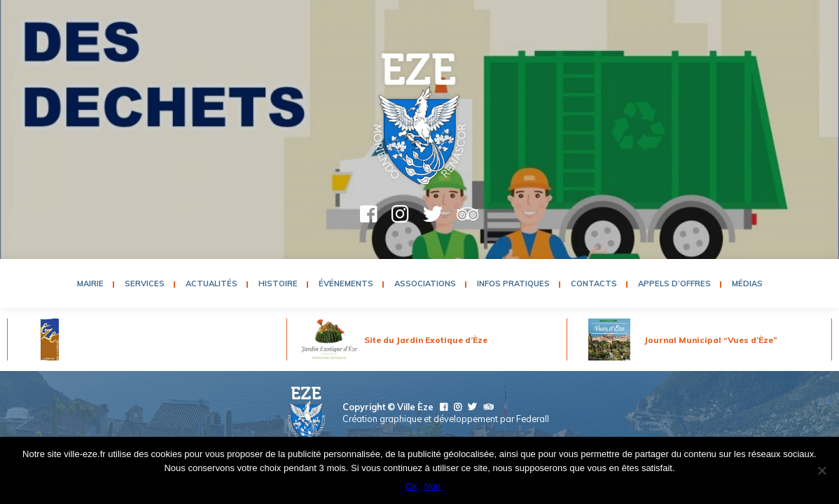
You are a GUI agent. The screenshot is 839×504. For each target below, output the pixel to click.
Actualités (212, 283)
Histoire (278, 283)
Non (432, 486)
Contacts (594, 283)
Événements (346, 283)
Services (145, 283)
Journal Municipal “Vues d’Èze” (711, 340)
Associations (425, 283)
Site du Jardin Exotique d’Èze (426, 340)
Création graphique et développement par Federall (446, 419)
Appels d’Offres (674, 283)
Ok (411, 486)
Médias (747, 283)
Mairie (90, 283)
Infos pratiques (513, 283)
